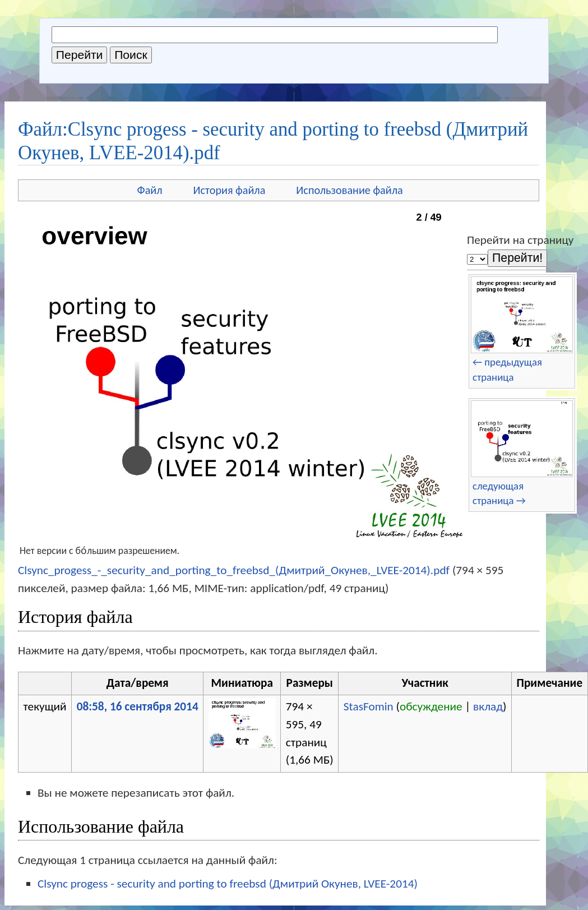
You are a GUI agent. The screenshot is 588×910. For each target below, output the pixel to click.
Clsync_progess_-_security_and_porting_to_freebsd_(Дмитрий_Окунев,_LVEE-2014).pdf (234, 570)
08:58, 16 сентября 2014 (138, 706)
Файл (150, 190)
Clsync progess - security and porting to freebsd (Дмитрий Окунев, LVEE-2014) (228, 884)
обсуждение (431, 706)
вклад (488, 706)
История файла (230, 190)
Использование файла (349, 190)
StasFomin (369, 706)
